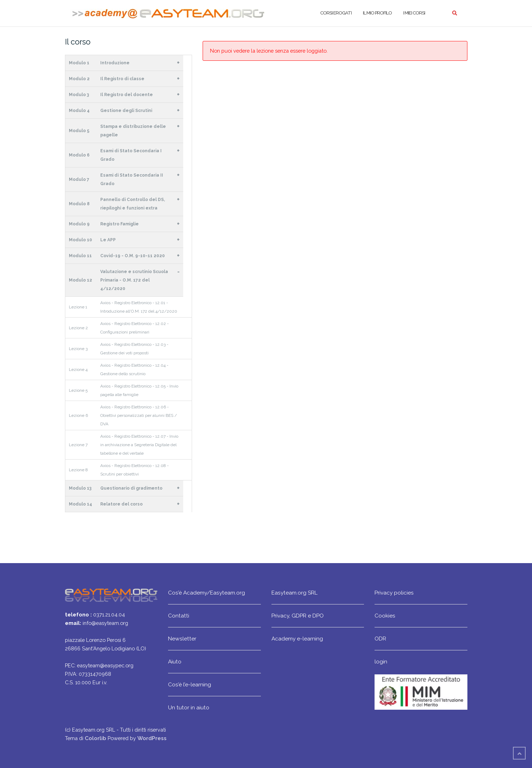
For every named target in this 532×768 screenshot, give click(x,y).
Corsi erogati (336, 13)
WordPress (152, 738)
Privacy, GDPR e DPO (298, 616)
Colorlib (95, 738)
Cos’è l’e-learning (190, 684)
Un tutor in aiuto (189, 707)
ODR (380, 639)
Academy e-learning (297, 639)
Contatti (179, 616)
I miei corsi (414, 13)
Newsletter (182, 639)
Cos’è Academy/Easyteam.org (207, 593)
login (381, 661)
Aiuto (175, 661)
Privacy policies (394, 593)
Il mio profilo (377, 13)
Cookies (385, 616)
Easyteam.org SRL (294, 593)
